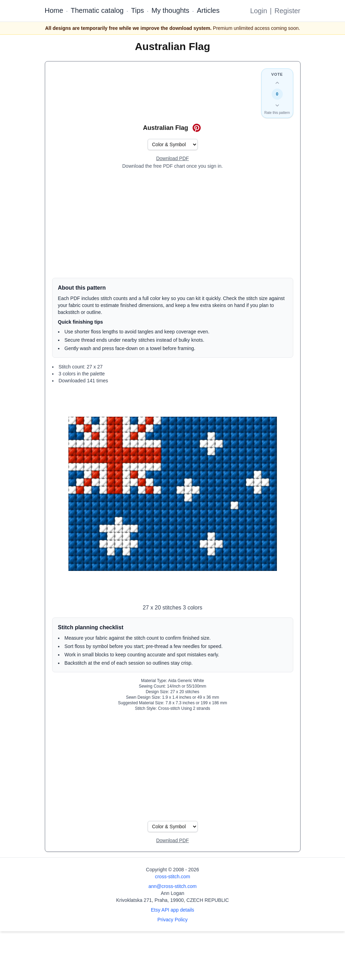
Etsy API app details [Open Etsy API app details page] (172, 910)
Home (54, 10)
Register (287, 11)
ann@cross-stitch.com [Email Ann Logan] (172, 886)
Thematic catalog (97, 10)
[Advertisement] (173, 224)
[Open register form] (172, 159)
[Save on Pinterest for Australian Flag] (197, 128)
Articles (208, 10)
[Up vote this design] (277, 83)
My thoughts (170, 10)
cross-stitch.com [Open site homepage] (172, 877)
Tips (137, 10)
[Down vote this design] (277, 105)
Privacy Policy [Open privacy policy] (172, 920)
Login (259, 11)
